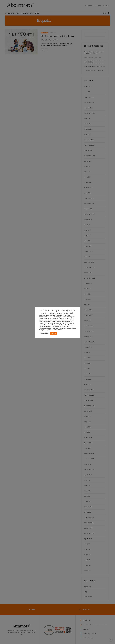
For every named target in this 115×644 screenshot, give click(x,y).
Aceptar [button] (54, 333)
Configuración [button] (44, 333)
